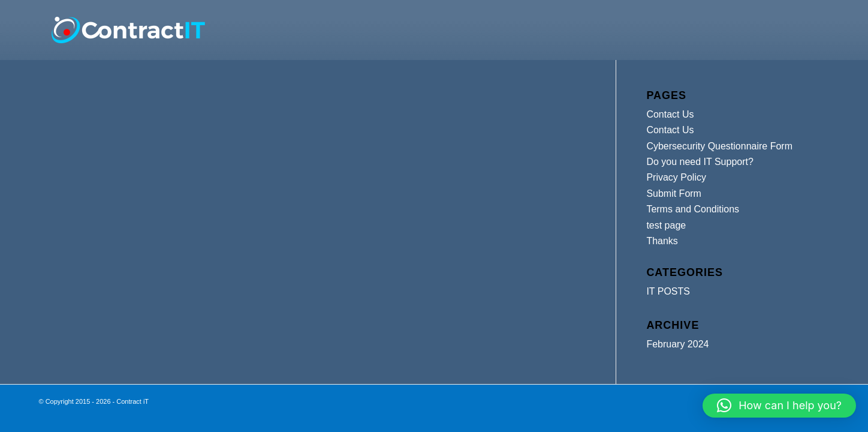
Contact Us (670, 114)
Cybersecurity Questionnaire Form (719, 146)
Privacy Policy (676, 177)
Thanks (662, 241)
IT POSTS (668, 291)
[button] (779, 406)
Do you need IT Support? (700, 162)
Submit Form (674, 193)
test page (666, 225)
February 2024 (677, 344)
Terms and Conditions (693, 209)
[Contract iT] (128, 30)
